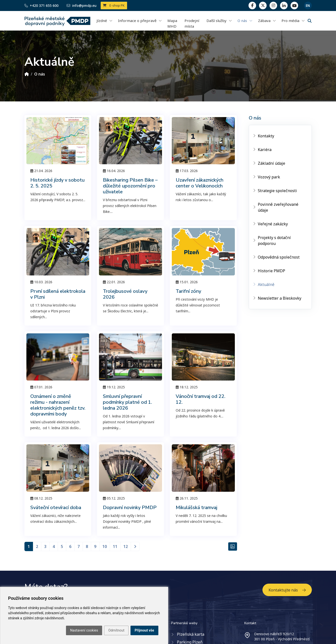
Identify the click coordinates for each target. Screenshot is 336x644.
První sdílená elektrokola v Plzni (58, 294)
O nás (40, 74)
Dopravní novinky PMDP (130, 508)
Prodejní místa (192, 23)
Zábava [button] (264, 21)
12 (126, 546)
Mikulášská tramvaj (196, 508)
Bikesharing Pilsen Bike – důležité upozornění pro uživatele (130, 186)
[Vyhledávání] (310, 21)
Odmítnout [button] (116, 630)
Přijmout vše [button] (144, 630)
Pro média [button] (290, 21)
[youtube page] (294, 5)
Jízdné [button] (102, 21)
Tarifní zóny (188, 291)
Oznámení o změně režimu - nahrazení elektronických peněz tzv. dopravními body (58, 405)
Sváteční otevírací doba (56, 508)
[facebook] (252, 5)
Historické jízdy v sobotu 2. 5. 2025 (57, 183)
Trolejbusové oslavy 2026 (125, 294)
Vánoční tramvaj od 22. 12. (201, 399)
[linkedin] (273, 5)
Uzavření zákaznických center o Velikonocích (200, 183)
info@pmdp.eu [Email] (82, 5)
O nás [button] (242, 21)
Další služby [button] (217, 21)
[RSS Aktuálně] (233, 546)
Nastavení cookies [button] (84, 630)
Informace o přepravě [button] (137, 21)
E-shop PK (114, 5)
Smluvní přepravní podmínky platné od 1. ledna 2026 (127, 402)
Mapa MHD (172, 23)
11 (115, 546)
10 (105, 546)
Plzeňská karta (191, 634)
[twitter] (263, 5)
